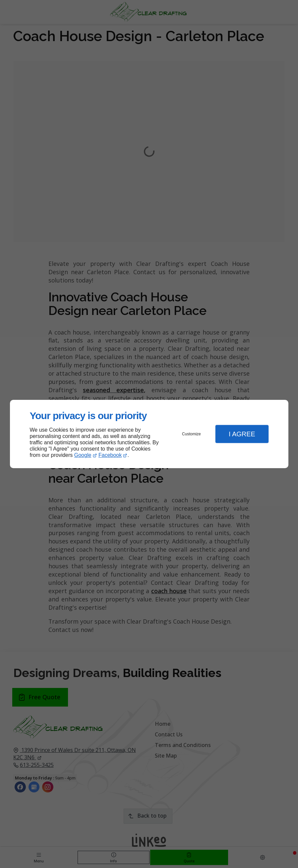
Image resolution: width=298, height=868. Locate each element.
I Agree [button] (242, 434)
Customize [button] (191, 434)
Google (83, 455)
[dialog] (149, 434)
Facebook (110, 455)
